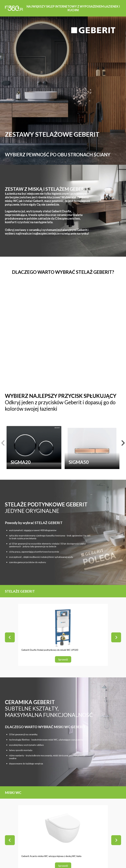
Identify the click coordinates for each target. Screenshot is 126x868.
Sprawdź (63, 659)
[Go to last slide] (10, 637)
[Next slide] (116, 637)
